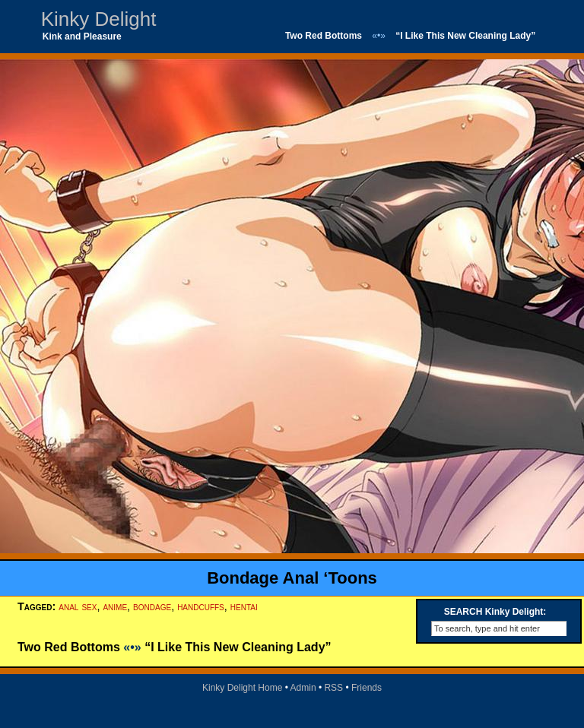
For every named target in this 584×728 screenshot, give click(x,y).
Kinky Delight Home (242, 688)
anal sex (78, 606)
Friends (367, 688)
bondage (152, 606)
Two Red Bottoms (324, 36)
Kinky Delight (99, 19)
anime (115, 606)
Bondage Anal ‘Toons (292, 578)
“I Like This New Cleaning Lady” (465, 36)
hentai (244, 606)
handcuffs (201, 606)
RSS (333, 688)
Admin (303, 688)
